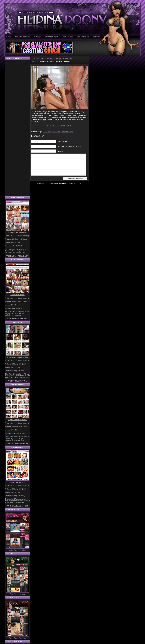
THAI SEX (38, 37)
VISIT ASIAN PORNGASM (17, 256)
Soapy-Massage (67, 132)
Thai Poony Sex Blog (17, 594)
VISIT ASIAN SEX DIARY (17, 443)
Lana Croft (47, 132)
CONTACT (97, 37)
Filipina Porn (43, 62)
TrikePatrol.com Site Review (17, 357)
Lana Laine (67, 62)
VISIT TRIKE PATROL (17, 381)
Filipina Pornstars (56, 62)
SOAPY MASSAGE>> (60, 126)
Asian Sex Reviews (18, 295)
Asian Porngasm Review (18, 232)
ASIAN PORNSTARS (23, 37)
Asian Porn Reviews (17, 482)
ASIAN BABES (68, 37)
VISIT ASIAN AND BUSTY (17, 318)
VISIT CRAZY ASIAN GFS (17, 506)
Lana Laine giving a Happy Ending (52, 59)
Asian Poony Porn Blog (17, 550)
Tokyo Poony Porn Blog (17, 638)
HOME (9, 37)
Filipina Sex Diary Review (17, 420)
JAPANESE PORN (52, 37)
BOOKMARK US (83, 37)
